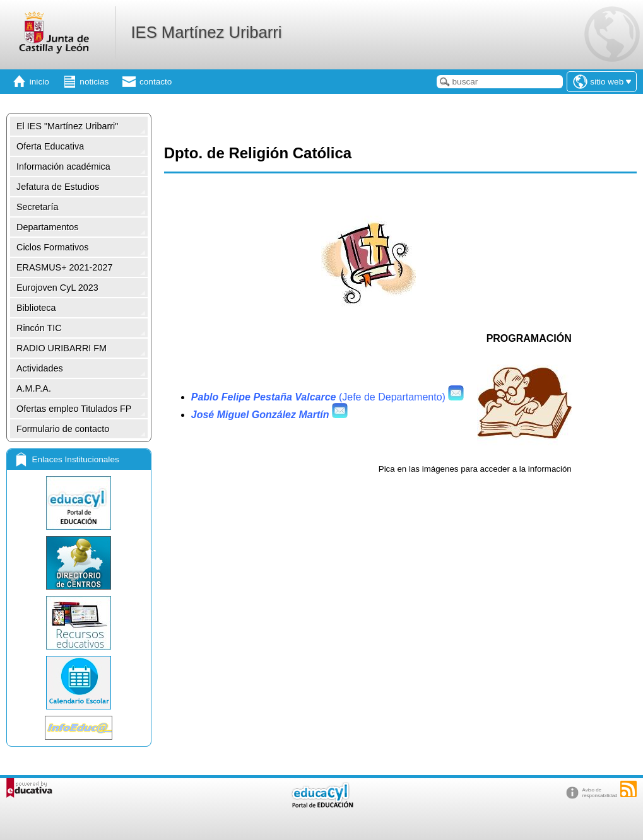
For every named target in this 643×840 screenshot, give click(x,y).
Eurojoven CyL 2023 (57, 288)
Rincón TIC (39, 328)
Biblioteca (36, 308)
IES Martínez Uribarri (206, 32)
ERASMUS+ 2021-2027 (64, 267)
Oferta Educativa (50, 146)
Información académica (63, 166)
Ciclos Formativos (52, 247)
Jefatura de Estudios (58, 187)
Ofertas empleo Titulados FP (74, 409)
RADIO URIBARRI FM (62, 348)
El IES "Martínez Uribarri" (67, 126)
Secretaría (37, 207)
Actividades (40, 368)
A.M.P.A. (34, 388)
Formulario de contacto (63, 429)
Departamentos (47, 227)
